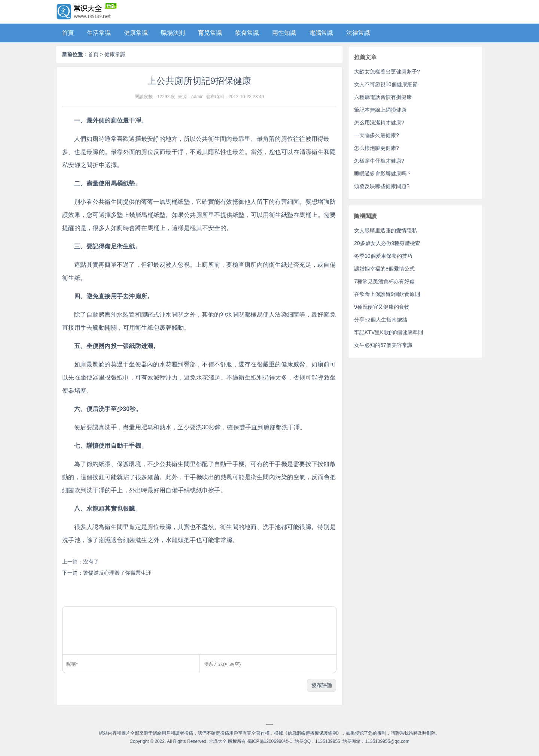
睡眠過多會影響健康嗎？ (383, 173)
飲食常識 (247, 33)
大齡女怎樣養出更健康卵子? (387, 72)
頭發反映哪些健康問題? (382, 186)
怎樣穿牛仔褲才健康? (379, 161)
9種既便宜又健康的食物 (382, 307)
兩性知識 (284, 33)
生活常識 (99, 33)
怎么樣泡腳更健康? (377, 148)
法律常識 (358, 33)
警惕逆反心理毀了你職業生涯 (117, 573)
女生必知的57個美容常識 (383, 345)
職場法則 (173, 33)
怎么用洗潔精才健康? (379, 123)
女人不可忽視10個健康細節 (386, 84)
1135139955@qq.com (387, 741)
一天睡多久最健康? (377, 135)
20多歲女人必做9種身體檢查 (387, 243)
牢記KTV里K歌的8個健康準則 (389, 332)
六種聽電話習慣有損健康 (383, 97)
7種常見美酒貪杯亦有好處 (384, 281)
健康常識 (136, 33)
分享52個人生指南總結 (381, 320)
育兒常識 (210, 33)
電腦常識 (321, 33)
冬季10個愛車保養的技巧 (383, 256)
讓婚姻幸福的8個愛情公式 (384, 269)
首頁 (68, 33)
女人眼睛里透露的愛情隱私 (386, 230)
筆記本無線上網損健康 (380, 110)
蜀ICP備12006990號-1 (270, 741)
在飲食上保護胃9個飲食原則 (387, 294)
